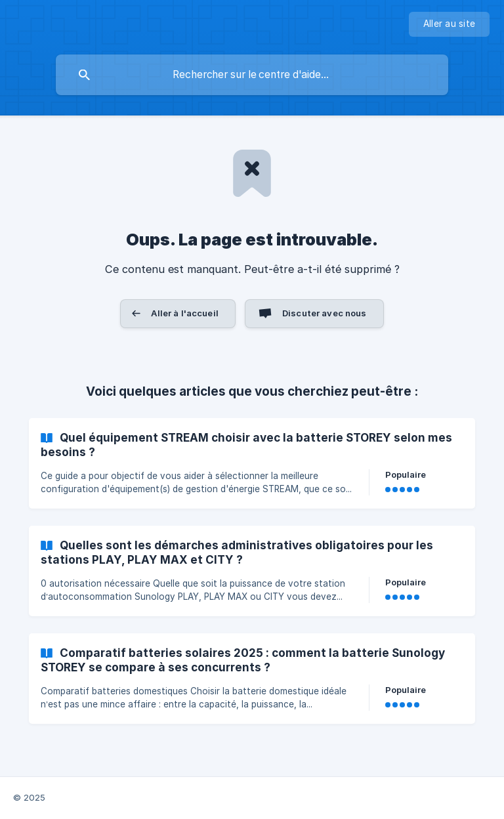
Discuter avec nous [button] (325, 313)
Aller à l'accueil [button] (185, 313)
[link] (252, 463)
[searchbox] (252, 75)
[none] (449, 24)
